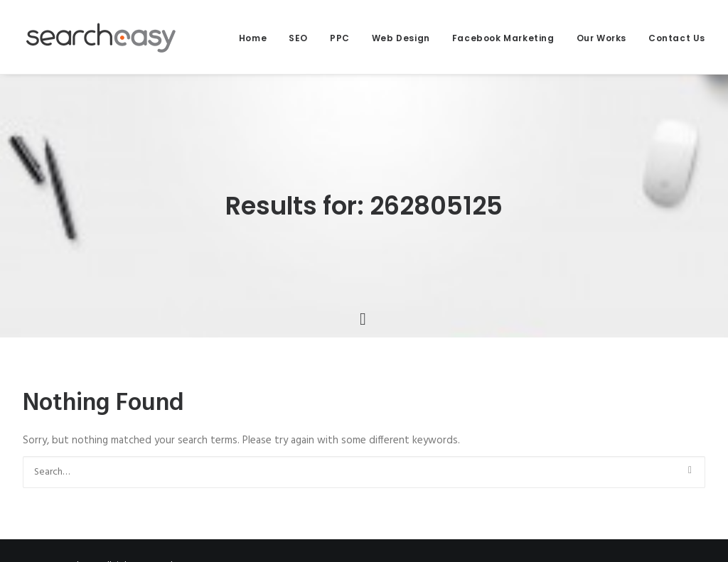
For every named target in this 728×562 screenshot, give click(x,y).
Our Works (601, 38)
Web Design (401, 38)
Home (253, 38)
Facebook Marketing (503, 38)
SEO (298, 38)
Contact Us (677, 38)
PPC (340, 38)
